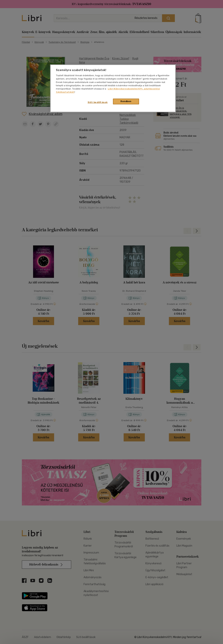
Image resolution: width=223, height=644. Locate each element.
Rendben (126, 101)
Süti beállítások (98, 102)
